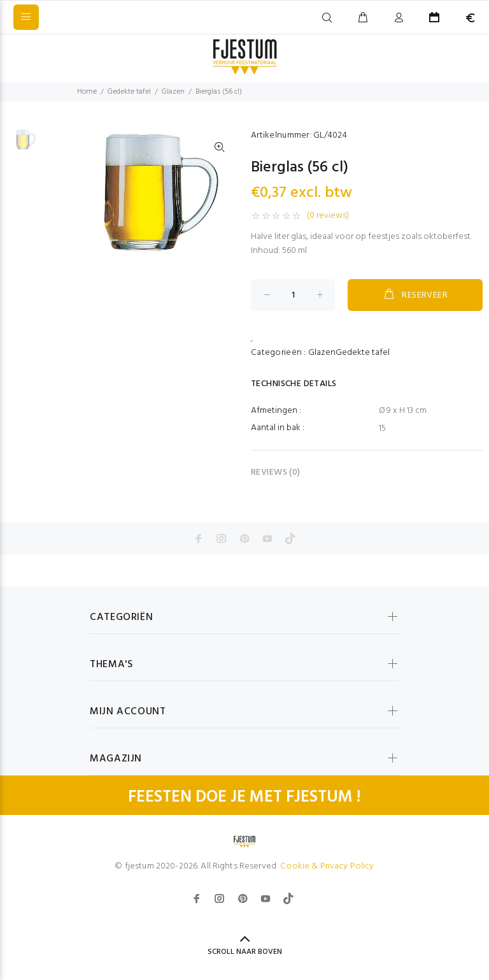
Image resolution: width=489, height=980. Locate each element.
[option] (23, 146)
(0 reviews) (328, 216)
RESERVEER (415, 295)
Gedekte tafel (129, 92)
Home (87, 92)
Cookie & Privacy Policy (327, 866)
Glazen (173, 92)
